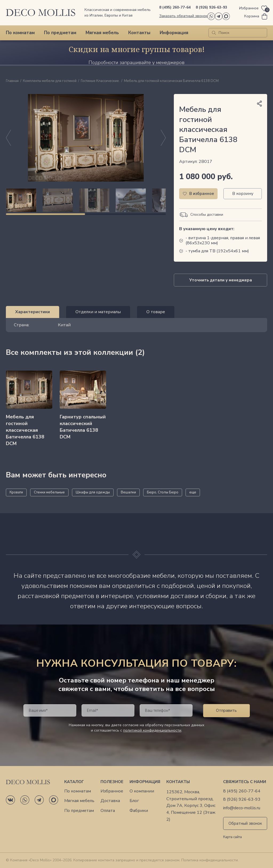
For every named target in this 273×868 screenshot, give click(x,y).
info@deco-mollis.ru (242, 808)
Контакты (139, 33)
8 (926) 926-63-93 (211, 7)
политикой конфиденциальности (152, 730)
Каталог (74, 782)
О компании (142, 791)
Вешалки (128, 492)
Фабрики (139, 811)
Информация (174, 33)
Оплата (108, 811)
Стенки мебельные (49, 492)
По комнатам (20, 33)
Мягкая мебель (102, 33)
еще (193, 492)
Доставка (110, 801)
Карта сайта (232, 837)
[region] (86, 200)
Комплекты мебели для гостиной (50, 81)
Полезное (112, 782)
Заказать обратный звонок (183, 16)
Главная (12, 81)
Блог (134, 801)
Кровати (16, 492)
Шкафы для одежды (93, 492)
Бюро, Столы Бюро (163, 492)
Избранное (112, 791)
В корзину (243, 194)
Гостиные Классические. (100, 81)
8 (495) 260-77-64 (175, 7)
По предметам (60, 33)
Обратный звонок (245, 823)
